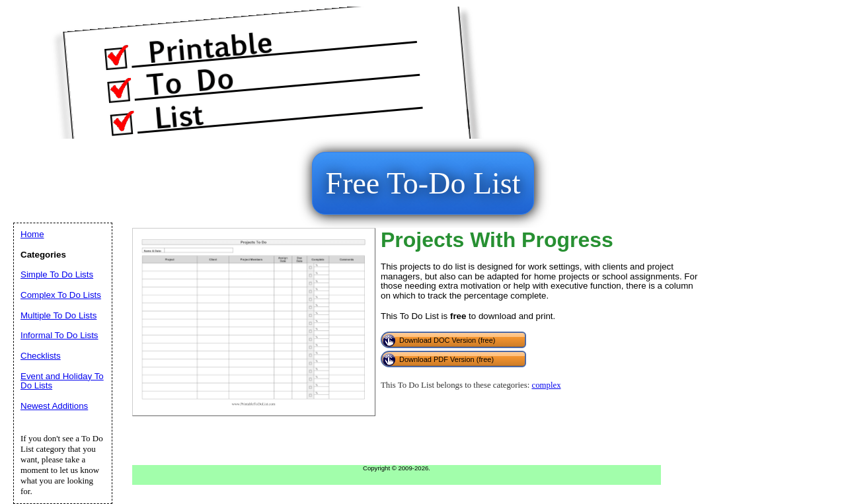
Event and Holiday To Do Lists (62, 381)
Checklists (41, 356)
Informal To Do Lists (59, 335)
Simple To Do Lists (57, 274)
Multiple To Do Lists (58, 315)
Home (32, 234)
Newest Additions (54, 406)
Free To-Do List (423, 183)
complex (546, 385)
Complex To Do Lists (61, 295)
